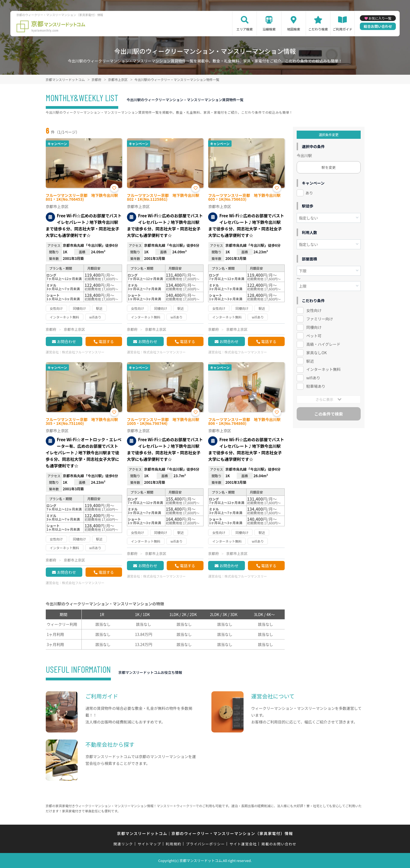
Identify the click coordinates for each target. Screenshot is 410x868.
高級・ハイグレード (323, 344)
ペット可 (314, 336)
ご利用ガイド (342, 29)
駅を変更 (329, 167)
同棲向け (314, 327)
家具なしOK (316, 353)
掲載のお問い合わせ (279, 844)
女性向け (314, 310)
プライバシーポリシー (206, 844)
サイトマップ (149, 844)
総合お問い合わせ (378, 26)
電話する (106, 341)
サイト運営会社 (243, 844)
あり (309, 193)
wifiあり (313, 378)
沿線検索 (269, 29)
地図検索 (294, 29)
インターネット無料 (323, 369)
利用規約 (173, 844)
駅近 (310, 361)
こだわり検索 (318, 29)
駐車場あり (316, 386)
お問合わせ (66, 341)
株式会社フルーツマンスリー (83, 352)
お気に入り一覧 (380, 18)
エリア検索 (245, 29)
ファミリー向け (320, 319)
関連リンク (123, 844)
